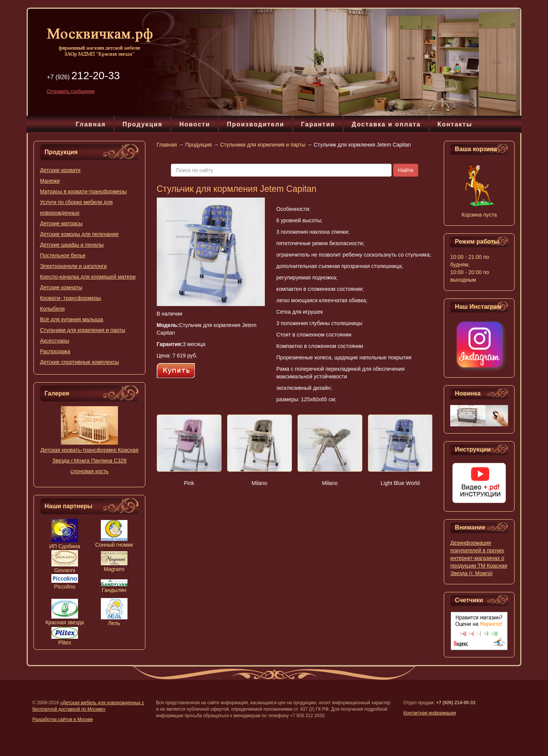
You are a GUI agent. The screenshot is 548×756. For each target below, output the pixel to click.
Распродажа (55, 351)
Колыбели (52, 309)
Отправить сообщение (71, 91)
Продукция (143, 124)
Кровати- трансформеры (70, 298)
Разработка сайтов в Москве (63, 719)
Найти (406, 170)
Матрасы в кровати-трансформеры (83, 191)
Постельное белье (63, 255)
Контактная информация (430, 713)
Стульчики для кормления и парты (83, 330)
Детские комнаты (61, 287)
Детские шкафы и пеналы (72, 245)
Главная (91, 124)
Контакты (455, 124)
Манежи (50, 181)
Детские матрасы (61, 223)
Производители (256, 124)
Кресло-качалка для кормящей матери (88, 277)
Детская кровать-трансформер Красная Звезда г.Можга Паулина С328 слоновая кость (89, 461)
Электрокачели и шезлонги (73, 266)
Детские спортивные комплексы (79, 362)
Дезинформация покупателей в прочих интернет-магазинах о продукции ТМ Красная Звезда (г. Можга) (479, 558)
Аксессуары (55, 341)
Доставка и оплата (386, 124)
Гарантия (318, 124)
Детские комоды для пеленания (79, 234)
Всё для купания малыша (72, 319)
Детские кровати (60, 170)
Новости (195, 124)
